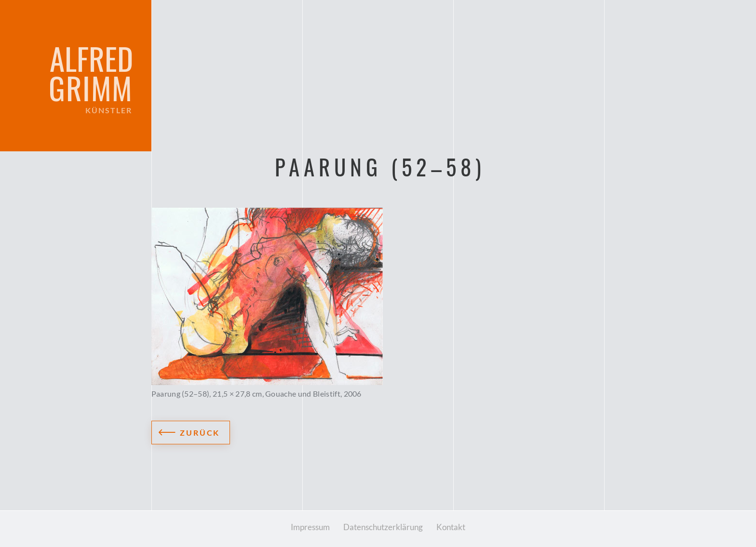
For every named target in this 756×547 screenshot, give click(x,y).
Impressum (310, 527)
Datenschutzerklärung (383, 527)
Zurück (200, 433)
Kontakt (451, 527)
